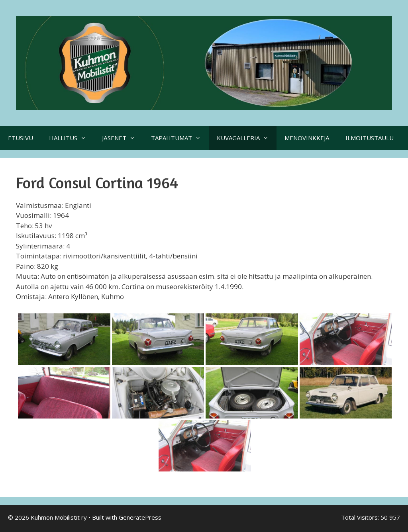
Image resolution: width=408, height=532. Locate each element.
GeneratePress (140, 517)
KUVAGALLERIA (247, 138)
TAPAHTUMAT (180, 138)
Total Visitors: (361, 517)
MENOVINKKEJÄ (307, 138)
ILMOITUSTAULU (370, 138)
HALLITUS (72, 138)
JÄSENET (123, 138)
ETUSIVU (21, 138)
